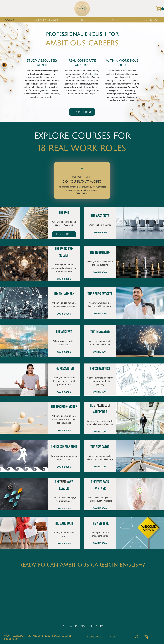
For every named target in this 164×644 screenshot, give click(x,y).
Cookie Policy (11, 639)
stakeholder (102, 405)
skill (47, 90)
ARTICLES (85, 20)
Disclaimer (19, 636)
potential (59, 272)
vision (64, 482)
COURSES (9, 20)
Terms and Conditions (38, 636)
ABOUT (116, 20)
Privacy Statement (62, 636)
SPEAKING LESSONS (47, 20)
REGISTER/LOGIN (151, 20)
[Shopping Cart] (160, 9)
